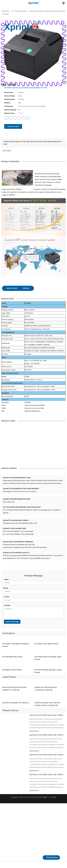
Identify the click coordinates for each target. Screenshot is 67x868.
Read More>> (34, 733)
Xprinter (5, 11)
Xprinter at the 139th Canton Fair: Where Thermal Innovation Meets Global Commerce (47, 717)
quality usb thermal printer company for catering (46, 691)
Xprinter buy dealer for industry (15, 705)
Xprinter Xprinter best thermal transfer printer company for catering (47, 706)
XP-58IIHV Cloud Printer (12, 672)
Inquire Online (13, 126)
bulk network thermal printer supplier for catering (14, 691)
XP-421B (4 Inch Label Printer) (46, 646)
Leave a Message (12, 622)
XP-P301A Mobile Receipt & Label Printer (48, 673)
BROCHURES (12, 288)
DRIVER (26, 288)
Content (7, 605)
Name (6, 579)
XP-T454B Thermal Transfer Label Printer (48, 660)
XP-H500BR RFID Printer (12, 659)
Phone (6, 588)
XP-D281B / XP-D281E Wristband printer (16, 647)
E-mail (6, 597)
